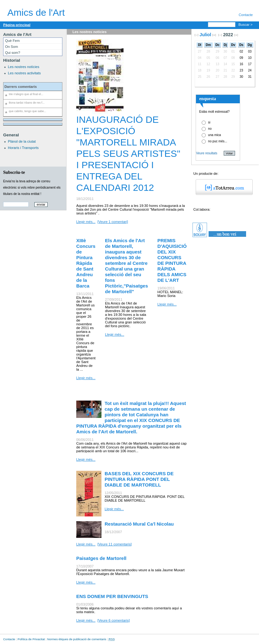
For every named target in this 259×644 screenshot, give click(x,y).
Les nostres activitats (24, 73)
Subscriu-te (14, 172)
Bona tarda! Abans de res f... (27, 103)
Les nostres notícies (24, 67)
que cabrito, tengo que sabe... (27, 111)
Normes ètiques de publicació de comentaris (77, 639)
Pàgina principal (17, 25)
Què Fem (12, 41)
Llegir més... (86, 222)
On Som (12, 47)
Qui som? (13, 53)
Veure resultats (207, 153)
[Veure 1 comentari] (113, 222)
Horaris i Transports (23, 148)
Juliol (205, 35)
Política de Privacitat (31, 639)
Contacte (9, 639)
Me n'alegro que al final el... (26, 94)
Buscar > (246, 25)
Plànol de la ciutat (22, 141)
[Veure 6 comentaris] (114, 620)
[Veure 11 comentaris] (115, 544)
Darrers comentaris (21, 87)
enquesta (207, 99)
